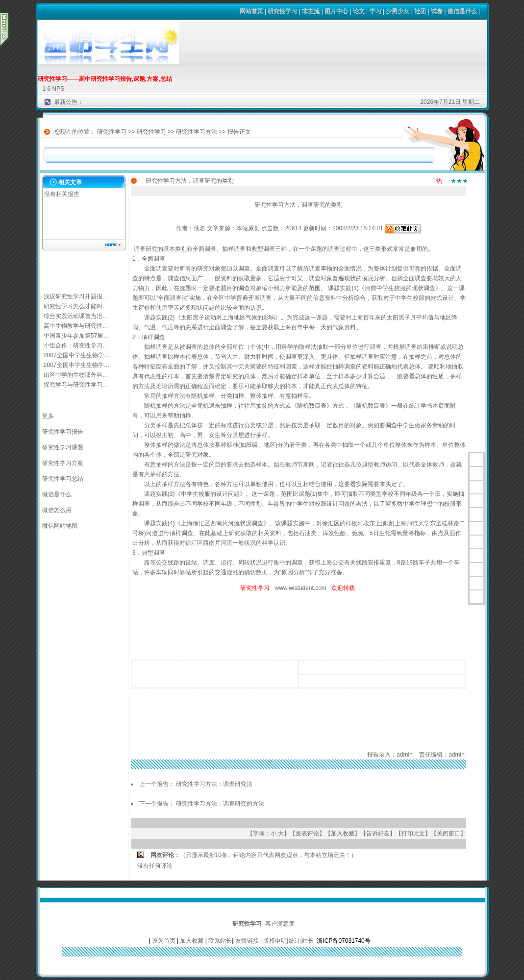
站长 (308, 941)
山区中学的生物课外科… (76, 375)
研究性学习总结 (63, 479)
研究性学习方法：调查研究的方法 (220, 804)
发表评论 (307, 833)
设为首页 (164, 941)
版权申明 (275, 941)
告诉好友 (378, 833)
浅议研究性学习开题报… (76, 296)
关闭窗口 (449, 833)
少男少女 (398, 11)
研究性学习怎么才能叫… (76, 306)
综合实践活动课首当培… (76, 316)
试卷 (437, 11)
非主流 (311, 11)
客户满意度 (280, 924)
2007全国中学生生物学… (77, 355)
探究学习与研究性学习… (76, 385)
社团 (420, 11)
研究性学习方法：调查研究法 (214, 784)
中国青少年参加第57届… (76, 336)
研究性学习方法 (197, 132)
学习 (375, 11)
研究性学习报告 (63, 432)
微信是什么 (462, 11)
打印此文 (413, 833)
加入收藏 (343, 833)
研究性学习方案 (63, 463)
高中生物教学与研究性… (76, 326)
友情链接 (247, 941)
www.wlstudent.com (300, 588)
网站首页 (251, 11)
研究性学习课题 (63, 447)
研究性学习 (282, 11)
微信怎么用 (57, 510)
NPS (59, 89)
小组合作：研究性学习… (76, 345)
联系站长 (220, 941)
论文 (359, 11)
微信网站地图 (60, 526)
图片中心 (336, 11)
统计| (295, 941)
